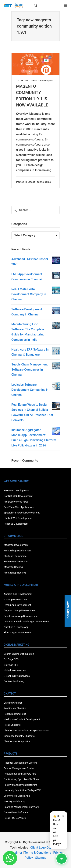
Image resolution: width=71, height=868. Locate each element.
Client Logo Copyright (45, 848)
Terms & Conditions (38, 853)
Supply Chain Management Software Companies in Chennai (30, 370)
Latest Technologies (41, 80)
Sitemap (41, 858)
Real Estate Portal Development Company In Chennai (29, 294)
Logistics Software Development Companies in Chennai (30, 390)
